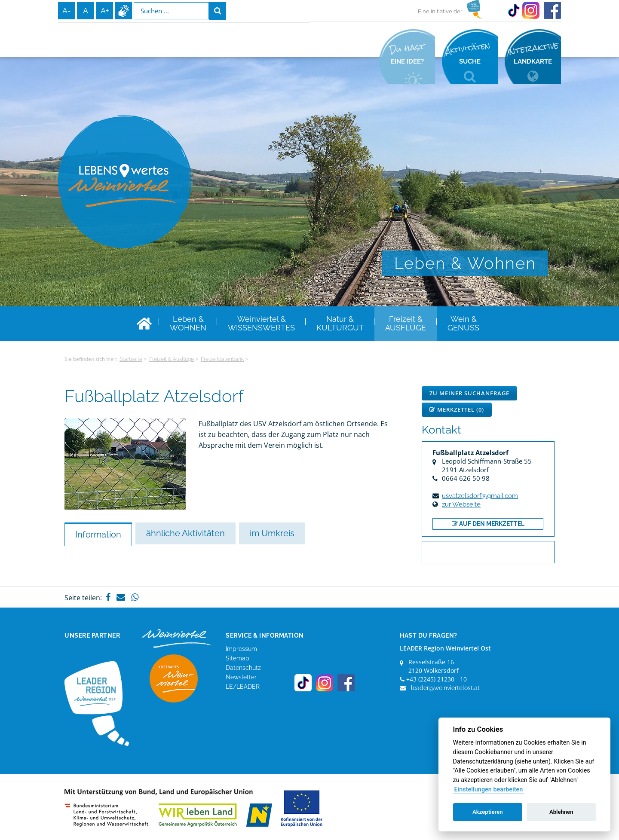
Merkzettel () (457, 409)
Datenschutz (243, 668)
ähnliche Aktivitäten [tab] (185, 533)
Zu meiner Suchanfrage (469, 393)
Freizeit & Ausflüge (172, 359)
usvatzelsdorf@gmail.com (480, 496)
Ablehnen (561, 812)
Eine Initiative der (440, 11)
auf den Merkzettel (488, 524)
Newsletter (241, 677)
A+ (105, 11)
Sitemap (237, 658)
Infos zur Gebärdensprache (123, 11)
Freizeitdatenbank (222, 359)
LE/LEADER (243, 687)
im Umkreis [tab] (272, 533)
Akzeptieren (487, 812)
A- (67, 11)
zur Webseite (461, 504)
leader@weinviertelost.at (445, 688)
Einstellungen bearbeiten (488, 790)
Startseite (131, 359)
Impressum (241, 649)
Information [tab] (98, 535)
